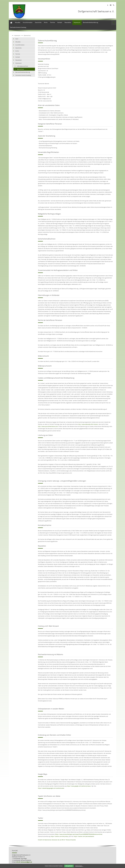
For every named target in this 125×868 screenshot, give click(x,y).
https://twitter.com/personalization (84, 836)
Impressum (77, 22)
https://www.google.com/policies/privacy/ (79, 786)
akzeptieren (69, 866)
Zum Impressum (108, 5)
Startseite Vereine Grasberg (18, 27)
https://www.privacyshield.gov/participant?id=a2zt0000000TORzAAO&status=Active (79, 834)
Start (10, 21)
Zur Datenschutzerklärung (111, 5)
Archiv (46, 22)
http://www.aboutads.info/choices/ (88, 424)
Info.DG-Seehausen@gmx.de (24, 862)
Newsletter (68, 22)
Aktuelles (18, 22)
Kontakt (60, 22)
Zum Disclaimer (114, 5)
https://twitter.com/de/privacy (60, 836)
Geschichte (38, 22)
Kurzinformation (28, 22)
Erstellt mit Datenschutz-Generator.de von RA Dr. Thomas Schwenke (57, 840)
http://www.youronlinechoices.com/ (48, 426)
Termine (52, 22)
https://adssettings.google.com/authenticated (51, 788)
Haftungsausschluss (22, 66)
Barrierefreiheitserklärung (90, 22)
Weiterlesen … (79, 866)
